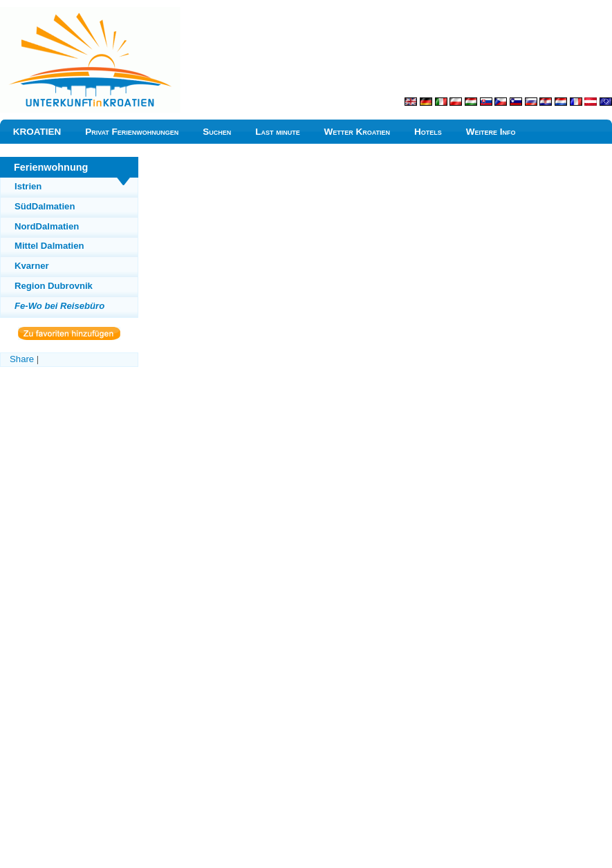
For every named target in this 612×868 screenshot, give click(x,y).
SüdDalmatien (45, 206)
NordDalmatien (47, 226)
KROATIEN (37, 132)
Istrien (28, 186)
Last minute (278, 132)
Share (22, 359)
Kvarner (32, 266)
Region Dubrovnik (54, 286)
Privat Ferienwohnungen (132, 132)
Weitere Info (491, 132)
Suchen (217, 132)
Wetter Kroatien (358, 132)
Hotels (428, 132)
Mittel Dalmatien (49, 246)
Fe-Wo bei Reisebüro (59, 306)
